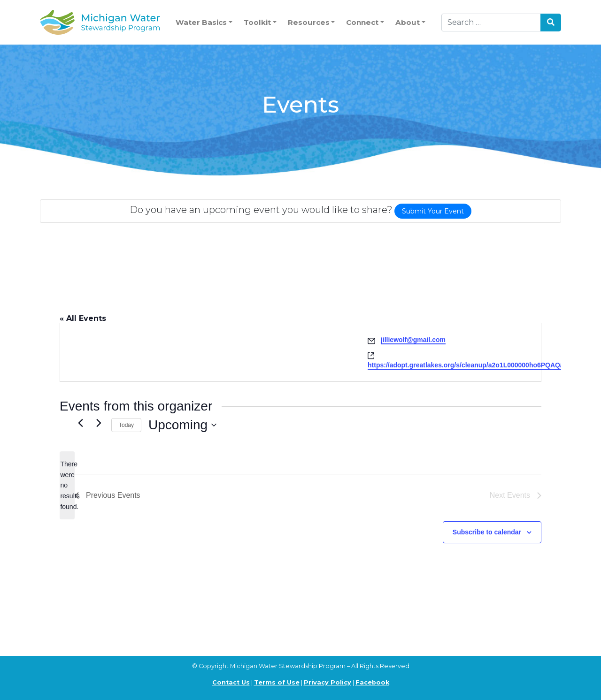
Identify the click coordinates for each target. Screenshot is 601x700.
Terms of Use (277, 682)
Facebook (372, 682)
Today (126, 425)
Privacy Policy (327, 682)
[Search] (491, 23)
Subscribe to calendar (487, 532)
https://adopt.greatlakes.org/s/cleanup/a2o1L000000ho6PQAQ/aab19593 (480, 365)
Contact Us (231, 682)
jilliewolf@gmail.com (413, 340)
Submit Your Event (433, 211)
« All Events (83, 318)
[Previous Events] (80, 423)
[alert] (67, 485)
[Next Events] (99, 423)
